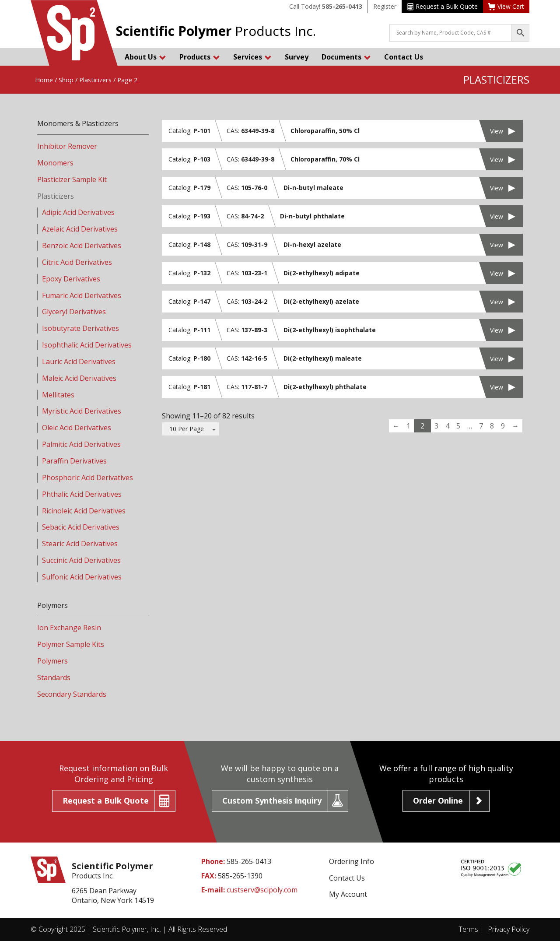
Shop (66, 80)
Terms (468, 929)
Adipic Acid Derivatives (78, 212)
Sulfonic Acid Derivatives (82, 577)
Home (44, 80)
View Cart (506, 6)
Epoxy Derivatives (71, 279)
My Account (348, 894)
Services (252, 57)
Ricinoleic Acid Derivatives (84, 511)
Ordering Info (352, 861)
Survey (297, 57)
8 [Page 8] (492, 426)
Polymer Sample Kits (71, 644)
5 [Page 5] (458, 426)
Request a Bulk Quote (443, 6)
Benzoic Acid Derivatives (82, 246)
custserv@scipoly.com (262, 890)
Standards (54, 678)
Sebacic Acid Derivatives (81, 527)
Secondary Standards (72, 694)
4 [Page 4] (447, 426)
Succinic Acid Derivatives (81, 560)
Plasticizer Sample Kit (72, 179)
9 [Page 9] (503, 426)
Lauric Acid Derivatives (79, 362)
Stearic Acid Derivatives (80, 544)
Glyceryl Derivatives (74, 312)
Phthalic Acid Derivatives (82, 494)
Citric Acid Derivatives (77, 262)
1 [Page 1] (408, 426)
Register (385, 6)
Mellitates (58, 395)
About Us (145, 57)
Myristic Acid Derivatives (82, 411)
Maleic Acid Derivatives (79, 378)
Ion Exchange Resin (69, 628)
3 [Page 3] (436, 426)
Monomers (55, 163)
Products (200, 57)
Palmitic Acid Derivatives (81, 444)
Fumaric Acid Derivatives (82, 295)
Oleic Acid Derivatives (77, 428)
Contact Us (404, 57)
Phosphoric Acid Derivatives (87, 478)
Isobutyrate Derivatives (80, 328)
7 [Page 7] (481, 426)
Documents (346, 57)
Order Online (438, 801)
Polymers (52, 661)
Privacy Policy (509, 929)
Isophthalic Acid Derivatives (87, 345)
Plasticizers (95, 80)
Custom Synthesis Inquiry (272, 801)
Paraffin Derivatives (74, 461)
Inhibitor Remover (67, 146)
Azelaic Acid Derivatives (80, 229)
